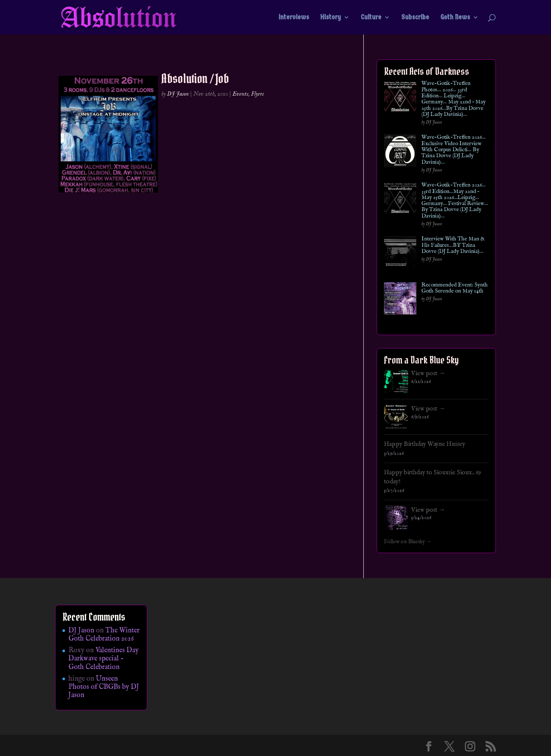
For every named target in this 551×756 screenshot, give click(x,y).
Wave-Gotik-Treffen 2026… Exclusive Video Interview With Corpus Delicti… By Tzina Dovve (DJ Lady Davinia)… (453, 150)
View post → (428, 373)
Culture (371, 18)
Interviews (294, 18)
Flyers (257, 94)
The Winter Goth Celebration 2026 (104, 635)
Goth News (455, 18)
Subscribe (415, 18)
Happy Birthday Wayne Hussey (425, 444)
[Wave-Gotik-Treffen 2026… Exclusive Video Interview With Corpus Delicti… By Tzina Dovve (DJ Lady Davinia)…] (400, 152)
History (331, 18)
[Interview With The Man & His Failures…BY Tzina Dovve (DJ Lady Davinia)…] (400, 254)
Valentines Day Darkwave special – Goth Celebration (104, 659)
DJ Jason (178, 94)
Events (240, 94)
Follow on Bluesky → (408, 542)
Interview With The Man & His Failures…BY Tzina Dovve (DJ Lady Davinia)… (453, 245)
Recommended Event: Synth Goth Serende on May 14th (455, 288)
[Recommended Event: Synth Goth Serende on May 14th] (400, 300)
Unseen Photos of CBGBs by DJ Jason (104, 687)
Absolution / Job (195, 78)
